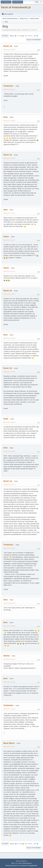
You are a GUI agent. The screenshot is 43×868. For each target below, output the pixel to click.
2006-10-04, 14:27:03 (9, 271)
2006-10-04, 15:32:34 (9, 451)
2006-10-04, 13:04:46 (9, 121)
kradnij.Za (7, 220)
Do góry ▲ (24, 861)
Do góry (5, 844)
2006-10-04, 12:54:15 (9, 89)
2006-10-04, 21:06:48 (9, 682)
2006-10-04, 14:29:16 (9, 294)
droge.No (7, 469)
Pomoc (18, 861)
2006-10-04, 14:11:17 (9, 240)
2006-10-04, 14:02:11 (9, 213)
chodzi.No (7, 639)
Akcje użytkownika (34, 40)
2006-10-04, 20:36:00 (9, 626)
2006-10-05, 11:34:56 (9, 709)
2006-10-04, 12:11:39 (9, 50)
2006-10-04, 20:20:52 (9, 548)
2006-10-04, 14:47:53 (9, 372)
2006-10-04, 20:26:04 (9, 603)
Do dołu (5, 36)
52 (35, 36)
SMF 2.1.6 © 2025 (16, 863)
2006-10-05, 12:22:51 (9, 747)
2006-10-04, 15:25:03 (9, 422)
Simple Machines (27, 863)
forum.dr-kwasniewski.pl (16, 7)
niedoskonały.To (9, 132)
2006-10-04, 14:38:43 (9, 338)
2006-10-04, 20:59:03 (9, 659)
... (33, 36)
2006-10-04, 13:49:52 (9, 158)
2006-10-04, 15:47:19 (9, 485)
